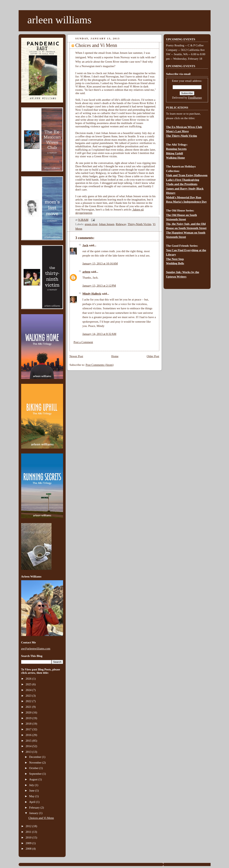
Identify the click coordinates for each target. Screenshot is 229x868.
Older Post (153, 356)
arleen (86, 272)
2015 (29, 741)
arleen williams (59, 20)
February (35, 808)
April (33, 802)
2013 (29, 752)
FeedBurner (195, 98)
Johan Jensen (107, 224)
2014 (29, 746)
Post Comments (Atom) (100, 365)
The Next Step (175, 259)
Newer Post (76, 356)
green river (91, 224)
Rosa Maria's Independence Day (186, 202)
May (32, 796)
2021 (29, 707)
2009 (29, 843)
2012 (29, 826)
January (34, 813)
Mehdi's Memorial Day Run (184, 197)
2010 (29, 837)
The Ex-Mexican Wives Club (184, 127)
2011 (29, 832)
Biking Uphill (175, 153)
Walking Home (176, 158)
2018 (29, 724)
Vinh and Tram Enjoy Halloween (187, 175)
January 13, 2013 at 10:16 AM (100, 264)
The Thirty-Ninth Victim (182, 136)
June (32, 791)
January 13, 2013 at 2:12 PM (99, 286)
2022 (29, 701)
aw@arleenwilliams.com (36, 649)
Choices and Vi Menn (41, 818)
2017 (29, 729)
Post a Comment (83, 342)
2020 (29, 712)
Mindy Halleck (92, 294)
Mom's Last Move (177, 131)
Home (115, 356)
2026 (29, 679)
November (36, 763)
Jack (85, 245)
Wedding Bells (175, 263)
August (34, 779)
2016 (29, 735)
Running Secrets (176, 149)
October (34, 768)
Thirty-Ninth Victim (139, 224)
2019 (29, 718)
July (32, 785)
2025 (29, 684)
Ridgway (121, 224)
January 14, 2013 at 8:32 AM (99, 334)
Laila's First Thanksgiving (183, 180)
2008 (29, 849)
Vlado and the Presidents (182, 184)
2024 (29, 690)
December (36, 757)
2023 (29, 696)
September (36, 774)
